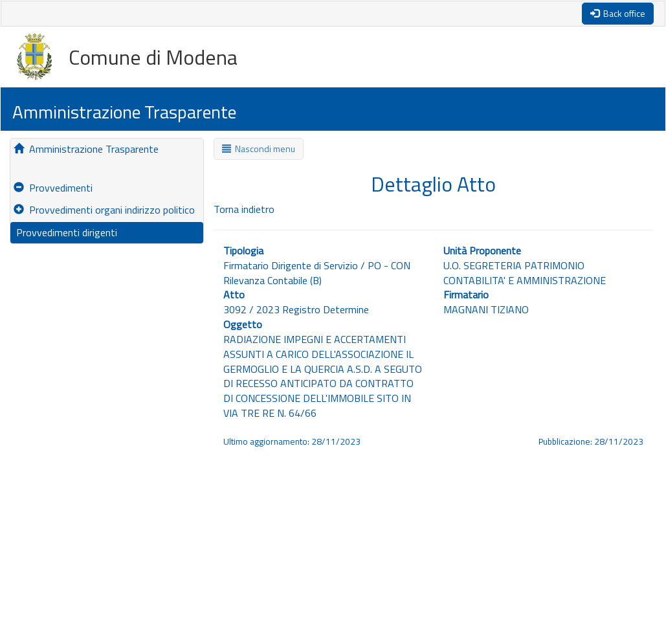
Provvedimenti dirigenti (65, 232)
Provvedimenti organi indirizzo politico (104, 210)
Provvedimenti (53, 188)
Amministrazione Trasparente (86, 149)
